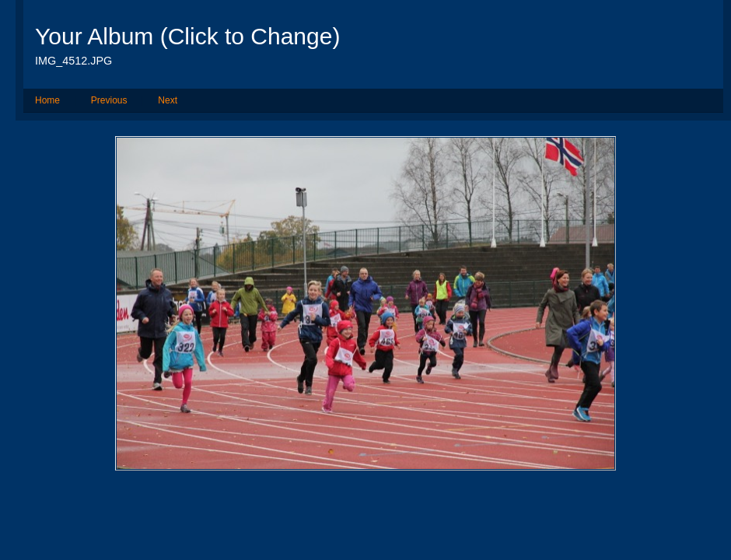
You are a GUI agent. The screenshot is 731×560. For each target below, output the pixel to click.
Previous (109, 100)
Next (168, 100)
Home (47, 100)
